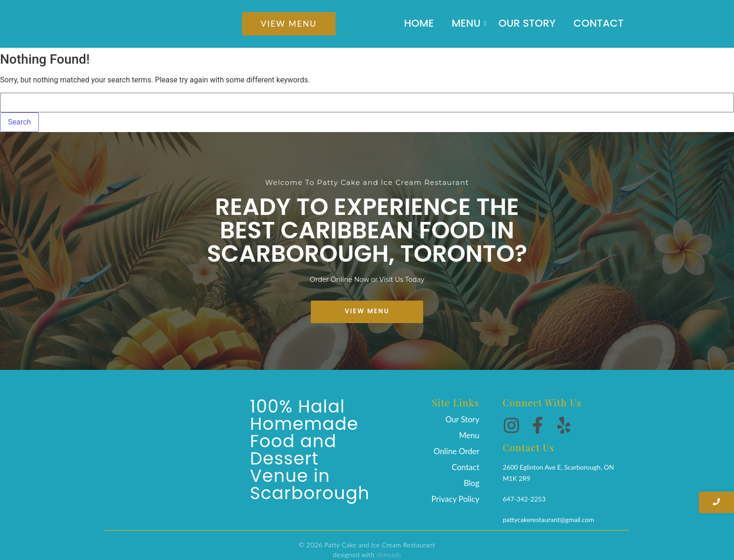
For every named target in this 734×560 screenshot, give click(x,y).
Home (419, 24)
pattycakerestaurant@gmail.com (548, 517)
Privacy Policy (455, 499)
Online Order (456, 451)
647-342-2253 (524, 496)
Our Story (527, 24)
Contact (598, 24)
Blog (472, 483)
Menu (468, 24)
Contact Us (528, 445)
